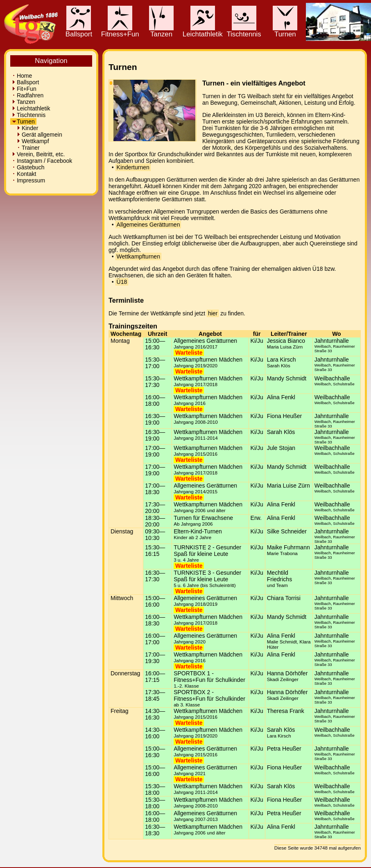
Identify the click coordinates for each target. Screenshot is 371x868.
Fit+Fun (24, 89)
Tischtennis (244, 31)
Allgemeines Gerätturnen (148, 225)
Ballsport (79, 31)
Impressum (28, 180)
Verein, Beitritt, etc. (38, 154)
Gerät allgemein (37, 135)
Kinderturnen (133, 167)
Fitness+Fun (120, 31)
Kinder (25, 128)
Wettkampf (30, 141)
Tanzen (161, 31)
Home (22, 76)
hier (213, 313)
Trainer (26, 148)
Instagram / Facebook (42, 161)
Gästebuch (28, 167)
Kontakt (24, 174)
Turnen (285, 31)
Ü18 (122, 282)
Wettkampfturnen (138, 256)
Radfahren (28, 95)
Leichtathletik (203, 31)
